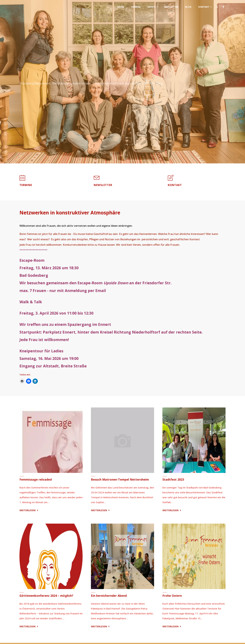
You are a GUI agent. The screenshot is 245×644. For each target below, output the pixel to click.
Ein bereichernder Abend (109, 596)
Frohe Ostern (172, 596)
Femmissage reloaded (36, 480)
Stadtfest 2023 (173, 480)
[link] (217, 7)
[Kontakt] (171, 179)
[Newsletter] (97, 179)
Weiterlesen (29, 510)
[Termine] (22, 179)
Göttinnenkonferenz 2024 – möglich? (46, 596)
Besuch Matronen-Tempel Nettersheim (120, 480)
